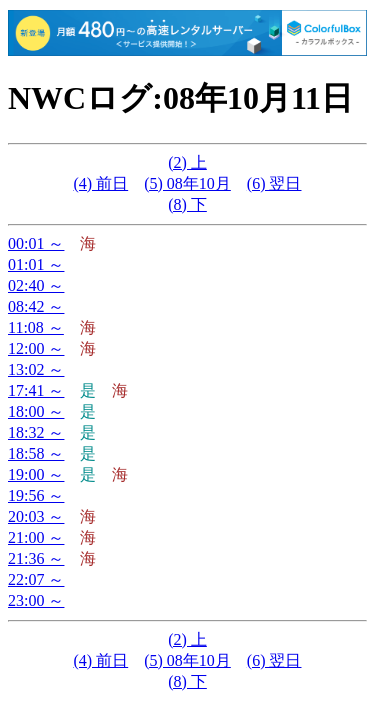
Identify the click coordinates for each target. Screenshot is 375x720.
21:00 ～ (36, 537)
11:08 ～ (36, 327)
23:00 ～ (36, 600)
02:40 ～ (36, 285)
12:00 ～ (36, 348)
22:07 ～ (36, 579)
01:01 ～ (36, 264)
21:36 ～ (36, 558)
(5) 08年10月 (187, 183)
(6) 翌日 (274, 183)
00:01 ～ (36, 243)
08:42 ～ (36, 306)
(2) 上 (187, 162)
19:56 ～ (36, 495)
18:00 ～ (36, 411)
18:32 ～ (36, 432)
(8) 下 (187, 204)
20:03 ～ (36, 516)
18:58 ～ (36, 453)
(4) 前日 (101, 183)
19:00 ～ (36, 474)
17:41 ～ (36, 390)
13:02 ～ (36, 369)
